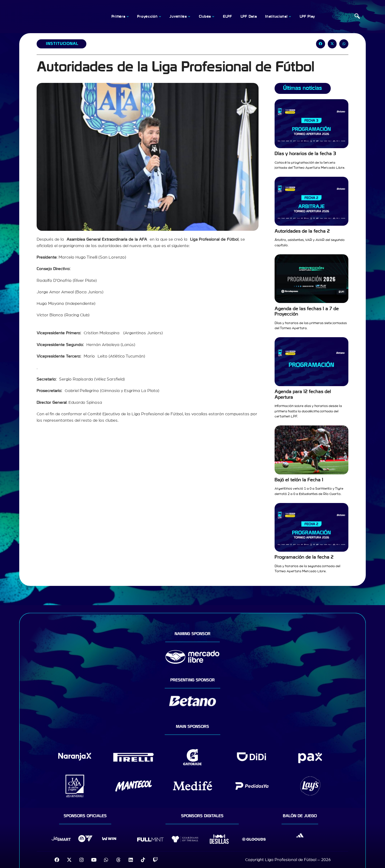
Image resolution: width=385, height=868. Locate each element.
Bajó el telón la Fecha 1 (299, 480)
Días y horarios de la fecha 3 (305, 154)
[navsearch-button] (357, 17)
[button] (321, 44)
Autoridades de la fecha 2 (302, 231)
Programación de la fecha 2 (304, 557)
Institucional (62, 44)
